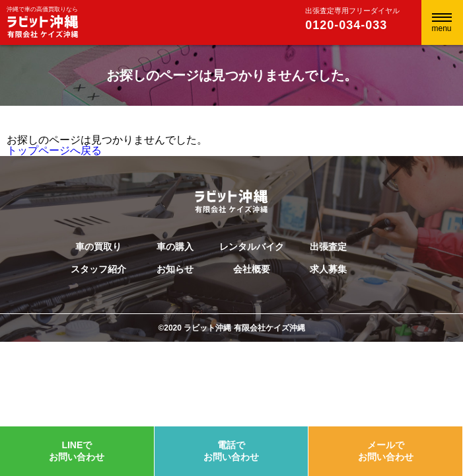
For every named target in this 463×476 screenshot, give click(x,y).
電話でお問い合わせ (231, 451)
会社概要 (252, 269)
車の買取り (98, 247)
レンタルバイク (252, 247)
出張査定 (328, 247)
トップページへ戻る (54, 150)
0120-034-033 (346, 25)
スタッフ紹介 (98, 269)
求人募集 (328, 269)
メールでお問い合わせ (386, 451)
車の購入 (175, 247)
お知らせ (175, 269)
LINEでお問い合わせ (77, 451)
